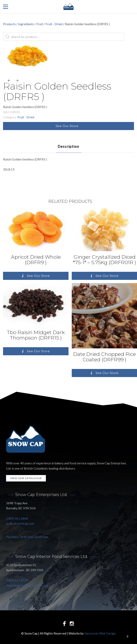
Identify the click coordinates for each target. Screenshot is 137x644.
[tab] (68, 146)
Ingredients (26, 24)
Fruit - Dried (54, 24)
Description (68, 146)
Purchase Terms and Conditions (27, 537)
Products (9, 24)
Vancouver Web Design (100, 633)
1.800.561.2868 (17, 518)
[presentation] (9, 81)
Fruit (40, 24)
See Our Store (67, 126)
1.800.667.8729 (17, 580)
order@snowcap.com (20, 523)
